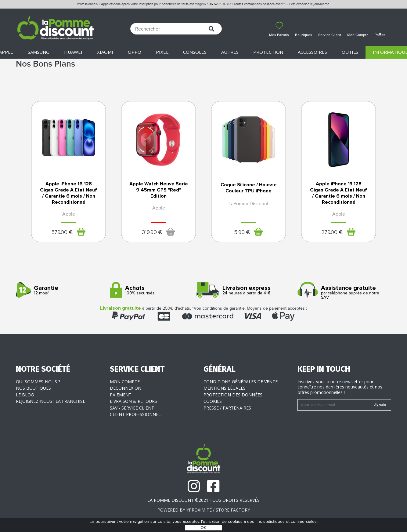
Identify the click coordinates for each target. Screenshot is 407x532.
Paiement (121, 395)
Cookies (213, 401)
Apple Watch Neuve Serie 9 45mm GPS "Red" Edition (159, 190)
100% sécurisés (155, 290)
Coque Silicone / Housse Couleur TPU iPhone (249, 188)
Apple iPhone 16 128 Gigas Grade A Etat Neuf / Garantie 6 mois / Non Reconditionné (68, 193)
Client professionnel (135, 414)
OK (203, 528)
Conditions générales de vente (241, 382)
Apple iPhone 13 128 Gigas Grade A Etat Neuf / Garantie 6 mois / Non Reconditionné (339, 193)
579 (62, 232)
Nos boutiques (33, 388)
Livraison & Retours (133, 401)
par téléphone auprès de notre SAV (342, 292)
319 (152, 232)
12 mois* (61, 290)
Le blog (25, 395)
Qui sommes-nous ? (38, 382)
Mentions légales (225, 388)
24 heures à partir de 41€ (248, 290)
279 (332, 232)
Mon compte (125, 382)
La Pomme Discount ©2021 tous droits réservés (203, 500)
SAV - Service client (132, 408)
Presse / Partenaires (227, 408)
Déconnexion (126, 388)
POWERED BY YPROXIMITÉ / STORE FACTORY (204, 510)
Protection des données (233, 395)
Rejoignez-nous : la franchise (50, 401)
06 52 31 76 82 (220, 4)
